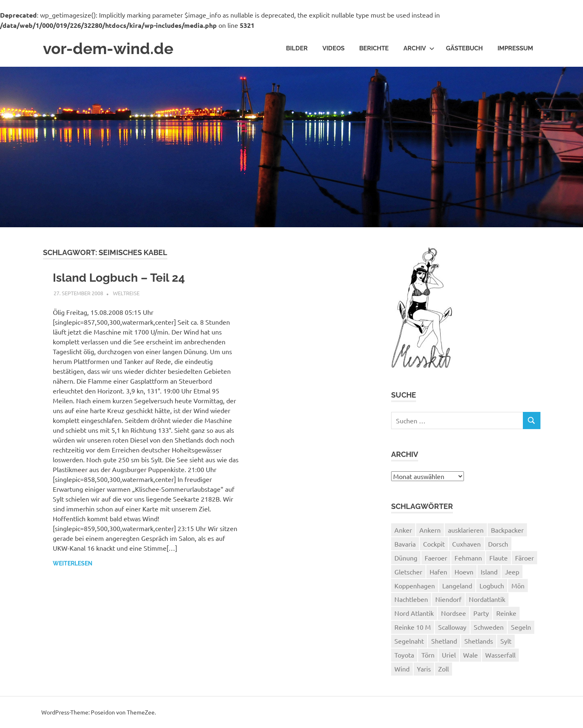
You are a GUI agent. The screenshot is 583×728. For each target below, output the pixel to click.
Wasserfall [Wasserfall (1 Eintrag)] (500, 655)
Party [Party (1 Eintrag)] (481, 613)
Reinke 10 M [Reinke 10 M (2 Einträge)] (413, 627)
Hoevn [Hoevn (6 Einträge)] (464, 572)
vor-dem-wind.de (108, 49)
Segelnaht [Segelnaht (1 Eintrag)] (409, 641)
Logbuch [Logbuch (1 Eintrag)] (492, 586)
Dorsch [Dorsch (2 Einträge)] (498, 544)
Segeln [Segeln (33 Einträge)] (521, 627)
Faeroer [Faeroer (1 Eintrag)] (436, 558)
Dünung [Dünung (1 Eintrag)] (406, 558)
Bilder (297, 48)
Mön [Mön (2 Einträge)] (518, 586)
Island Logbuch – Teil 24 (119, 278)
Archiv (419, 48)
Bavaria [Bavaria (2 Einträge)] (405, 544)
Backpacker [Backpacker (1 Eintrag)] (507, 530)
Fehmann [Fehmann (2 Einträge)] (468, 558)
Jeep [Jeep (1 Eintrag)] (512, 572)
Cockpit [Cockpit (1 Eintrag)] (434, 544)
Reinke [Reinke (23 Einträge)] (506, 613)
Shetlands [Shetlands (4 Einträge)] (479, 641)
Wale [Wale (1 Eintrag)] (470, 655)
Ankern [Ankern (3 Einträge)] (430, 530)
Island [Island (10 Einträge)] (489, 572)
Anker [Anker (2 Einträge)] (403, 530)
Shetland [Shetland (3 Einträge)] (444, 641)
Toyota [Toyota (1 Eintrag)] (404, 655)
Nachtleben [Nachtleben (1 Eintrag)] (411, 599)
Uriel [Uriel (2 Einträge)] (449, 655)
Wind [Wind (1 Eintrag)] (402, 669)
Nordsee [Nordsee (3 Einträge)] (454, 613)
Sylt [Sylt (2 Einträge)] (506, 641)
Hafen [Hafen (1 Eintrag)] (438, 572)
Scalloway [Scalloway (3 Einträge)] (452, 627)
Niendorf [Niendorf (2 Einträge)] (448, 599)
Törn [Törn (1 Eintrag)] (428, 655)
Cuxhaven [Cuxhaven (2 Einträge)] (466, 544)
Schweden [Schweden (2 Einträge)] (489, 627)
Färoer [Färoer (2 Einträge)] (524, 558)
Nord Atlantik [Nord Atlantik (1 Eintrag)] (414, 613)
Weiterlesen (73, 563)
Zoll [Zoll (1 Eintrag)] (443, 669)
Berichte (374, 48)
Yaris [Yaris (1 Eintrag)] (424, 669)
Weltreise (126, 293)
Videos (333, 48)
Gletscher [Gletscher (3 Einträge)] (408, 572)
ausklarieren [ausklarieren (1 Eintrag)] (466, 530)
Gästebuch (464, 48)
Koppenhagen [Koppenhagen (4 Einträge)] (415, 586)
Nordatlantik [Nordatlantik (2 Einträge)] (487, 599)
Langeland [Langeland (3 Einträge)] (457, 586)
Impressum (515, 48)
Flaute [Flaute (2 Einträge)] (499, 558)
